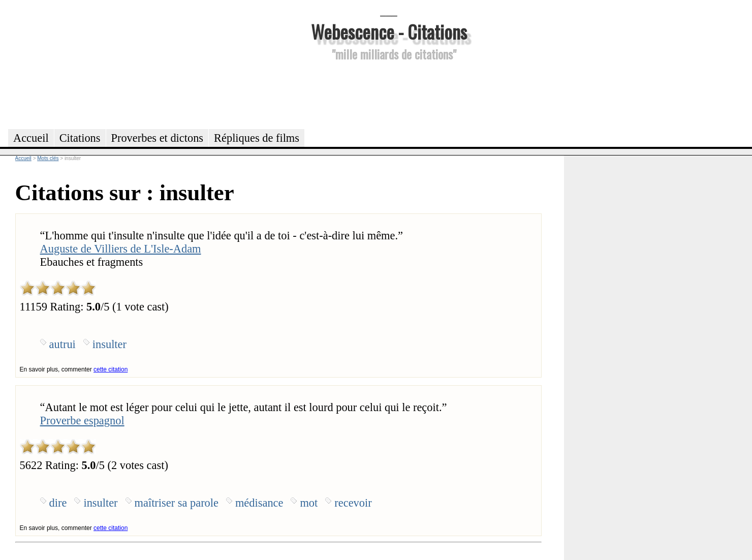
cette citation (111, 369)
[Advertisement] (389, 94)
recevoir (353, 503)
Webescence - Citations (389, 31)
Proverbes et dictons (158, 138)
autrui (62, 344)
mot (309, 503)
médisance (259, 503)
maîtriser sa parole (177, 503)
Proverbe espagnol (82, 421)
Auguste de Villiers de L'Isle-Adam (121, 249)
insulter (109, 344)
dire (58, 503)
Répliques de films (257, 138)
